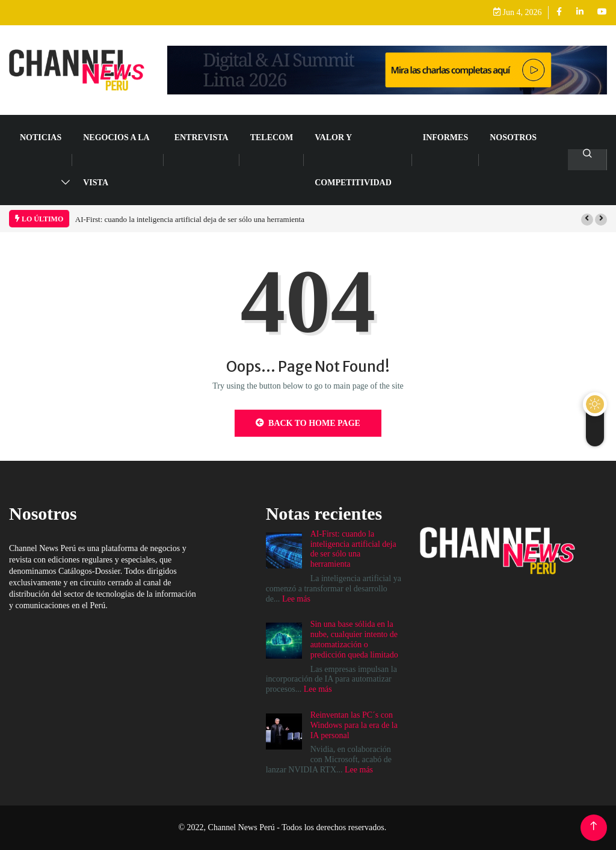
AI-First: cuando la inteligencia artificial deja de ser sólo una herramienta (190, 219)
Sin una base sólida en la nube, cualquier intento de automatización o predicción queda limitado (354, 639)
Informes (445, 137)
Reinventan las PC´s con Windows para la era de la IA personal (354, 725)
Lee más (296, 599)
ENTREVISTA (202, 137)
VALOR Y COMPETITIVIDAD (353, 160)
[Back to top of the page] (593, 826)
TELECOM (272, 137)
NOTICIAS (41, 137)
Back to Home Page (308, 423)
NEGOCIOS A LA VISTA (116, 160)
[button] (587, 220)
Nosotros (513, 137)
